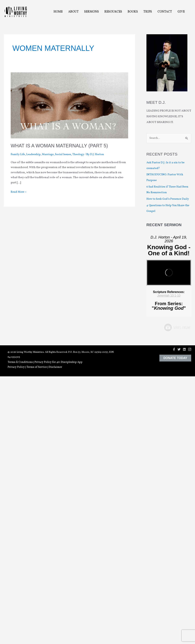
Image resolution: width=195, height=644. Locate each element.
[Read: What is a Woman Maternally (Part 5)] (69, 105)
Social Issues (66, 154)
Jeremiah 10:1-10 (169, 296)
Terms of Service (37, 367)
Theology (82, 154)
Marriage (50, 154)
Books (133, 12)
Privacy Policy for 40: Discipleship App (58, 362)
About (73, 12)
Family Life (18, 154)
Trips (148, 12)
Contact (165, 12)
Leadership (35, 154)
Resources (113, 12)
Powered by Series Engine (177, 327)
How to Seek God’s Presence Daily (169, 199)
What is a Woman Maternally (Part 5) (61, 146)
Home (58, 12)
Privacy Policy (16, 367)
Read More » (19, 192)
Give (181, 12)
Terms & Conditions (20, 362)
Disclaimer (55, 367)
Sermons (92, 12)
